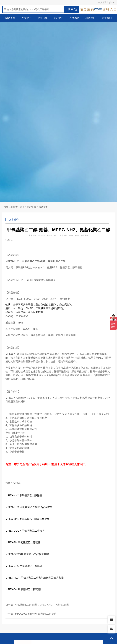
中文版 (101, 2)
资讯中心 (58, 18)
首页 (22, 207)
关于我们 (107, 18)
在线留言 (75, 18)
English (110, 2)
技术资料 (44, 207)
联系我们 (91, 18)
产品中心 (26, 18)
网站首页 (10, 18)
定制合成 (42, 18)
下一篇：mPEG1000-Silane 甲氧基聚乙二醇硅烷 (31, 614)
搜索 (70, 9)
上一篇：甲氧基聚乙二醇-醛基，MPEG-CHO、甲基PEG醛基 (37, 605)
